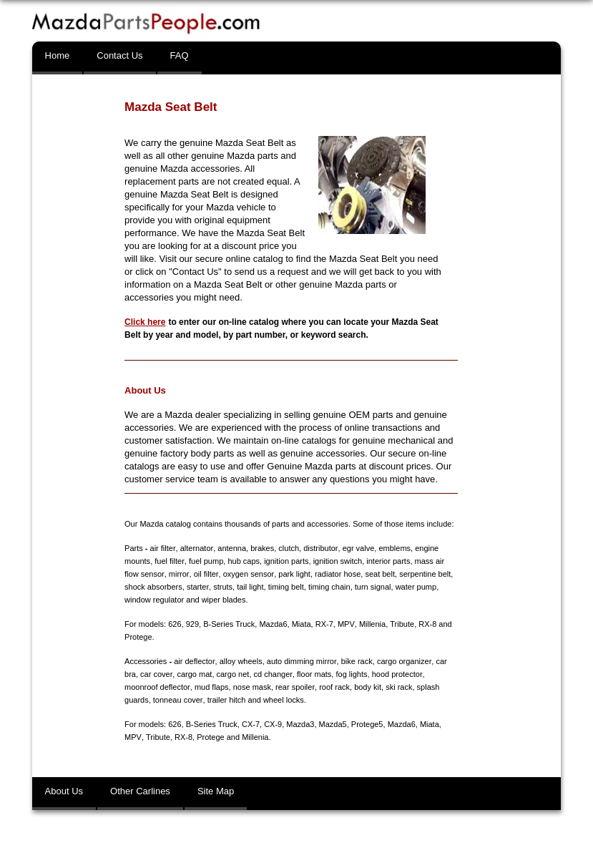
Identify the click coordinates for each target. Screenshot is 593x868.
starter (198, 587)
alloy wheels (240, 661)
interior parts (388, 561)
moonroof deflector (157, 687)
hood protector (396, 674)
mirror (178, 574)
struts (223, 587)
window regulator (154, 600)
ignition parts (286, 561)
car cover (156, 674)
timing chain (329, 587)
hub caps (244, 561)
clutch (288, 548)
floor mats (313, 674)
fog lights (351, 674)
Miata (302, 624)
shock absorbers (153, 587)
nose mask (251, 687)
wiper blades (224, 600)
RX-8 (427, 624)
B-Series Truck (229, 624)
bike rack (356, 661)
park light (293, 574)
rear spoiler (294, 687)
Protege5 (367, 724)
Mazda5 (333, 724)
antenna (231, 548)
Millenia (372, 624)
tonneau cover (178, 700)
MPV (346, 624)
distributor (320, 548)
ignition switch (337, 561)
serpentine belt (423, 574)
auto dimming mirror (301, 661)
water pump (415, 587)
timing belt (285, 587)
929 (192, 624)
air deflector (194, 661)
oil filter (205, 574)
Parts (134, 548)
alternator (196, 548)
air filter (163, 548)
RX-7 (324, 624)
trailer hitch (226, 700)
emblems (394, 548)
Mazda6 (273, 624)
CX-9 (273, 724)
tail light (250, 587)
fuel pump (205, 561)
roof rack (334, 687)
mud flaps (211, 687)
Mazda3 (300, 724)
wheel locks (283, 700)
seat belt (378, 574)
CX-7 (251, 724)
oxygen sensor (247, 574)
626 (175, 624)
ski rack (398, 687)
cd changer (273, 674)
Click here (145, 322)
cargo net (232, 674)
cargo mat (194, 674)
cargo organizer (403, 661)
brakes (261, 548)
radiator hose (336, 574)
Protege (138, 637)
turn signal (372, 587)
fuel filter (169, 561)
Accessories (146, 661)
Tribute (401, 624)
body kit (367, 687)
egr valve (357, 548)
